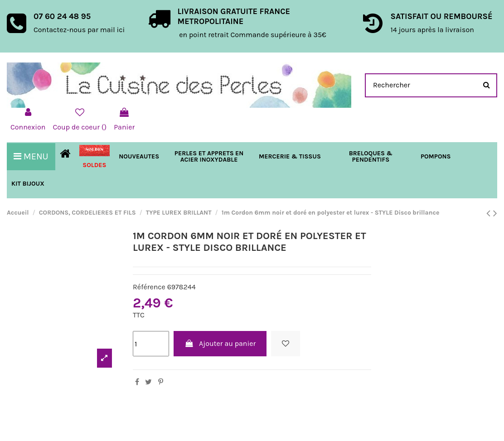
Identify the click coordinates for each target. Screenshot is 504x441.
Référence (149, 287)
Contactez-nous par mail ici (79, 30)
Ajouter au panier (220, 343)
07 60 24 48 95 (62, 16)
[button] (290, 157)
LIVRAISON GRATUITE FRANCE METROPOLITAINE (234, 16)
